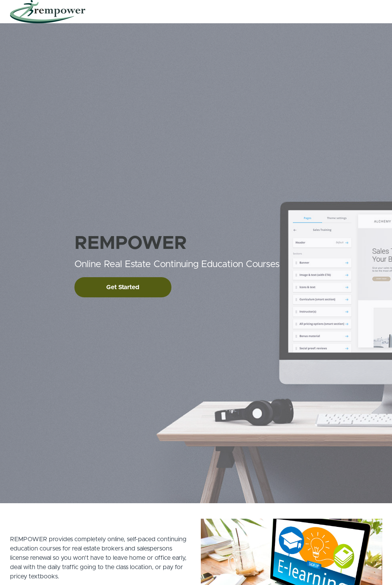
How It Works (266, 12)
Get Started (123, 287)
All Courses (229, 12)
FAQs (330, 12)
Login (350, 12)
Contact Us (303, 12)
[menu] (295, 12)
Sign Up (373, 12)
